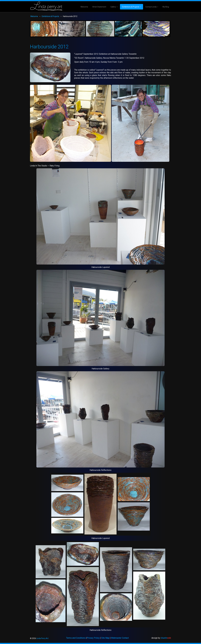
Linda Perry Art (42, 638)
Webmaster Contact (120, 638)
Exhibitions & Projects (131, 7)
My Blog (166, 7)
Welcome (84, 7)
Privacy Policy (93, 638)
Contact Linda (151, 7)
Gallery (113, 7)
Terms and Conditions (76, 638)
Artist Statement (99, 7)
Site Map (105, 638)
